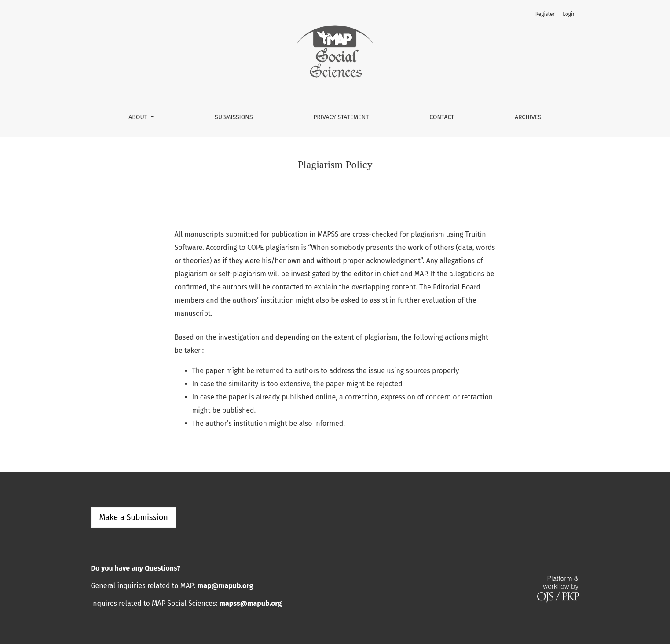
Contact (442, 117)
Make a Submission (134, 517)
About (139, 117)
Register (545, 14)
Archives (528, 117)
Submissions (234, 117)
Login (569, 14)
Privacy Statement (341, 117)
